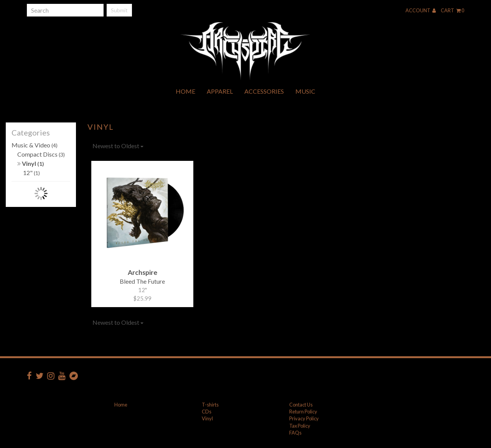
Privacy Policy (304, 418)
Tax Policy (300, 426)
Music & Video (35, 145)
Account (421, 10)
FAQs (295, 433)
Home (185, 91)
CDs (207, 412)
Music (305, 91)
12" (31, 173)
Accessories (264, 91)
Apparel (220, 91)
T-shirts (210, 405)
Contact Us (301, 405)
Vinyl (31, 163)
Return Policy (303, 412)
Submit (119, 10)
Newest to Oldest (118, 146)
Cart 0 (452, 10)
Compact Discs (41, 154)
